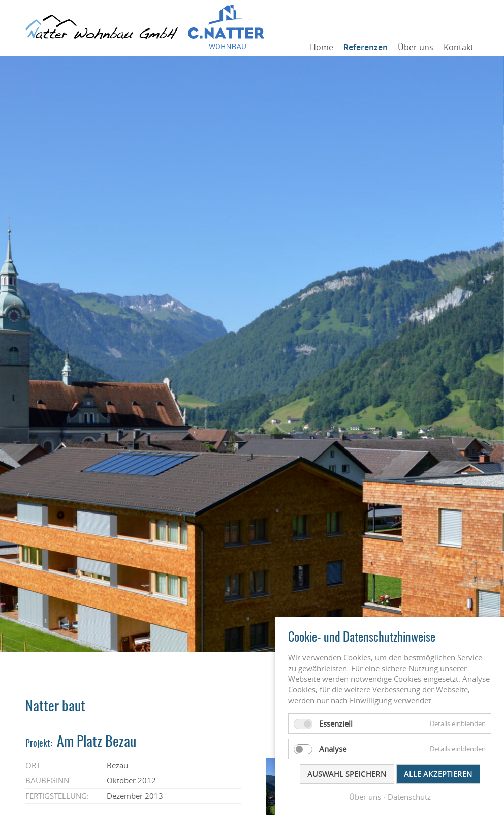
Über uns (416, 47)
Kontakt (459, 47)
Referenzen (366, 47)
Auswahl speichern (347, 774)
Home (322, 47)
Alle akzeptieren (438, 774)
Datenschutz (409, 797)
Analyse (333, 749)
